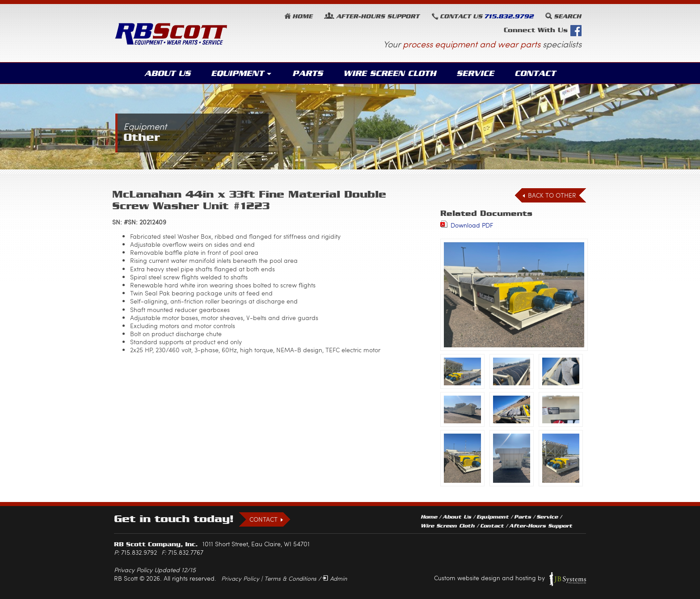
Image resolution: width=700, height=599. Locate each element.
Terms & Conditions (290, 578)
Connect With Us (543, 31)
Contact (532, 73)
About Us (171, 73)
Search (567, 16)
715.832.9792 (509, 16)
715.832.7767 (186, 553)
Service (473, 73)
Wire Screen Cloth (390, 73)
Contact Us (461, 16)
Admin (338, 578)
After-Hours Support (541, 526)
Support (378, 16)
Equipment (240, 73)
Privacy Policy (240, 578)
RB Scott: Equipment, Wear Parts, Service (171, 34)
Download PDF (472, 225)
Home (302, 16)
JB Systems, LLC (568, 579)
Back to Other (552, 196)
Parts (310, 73)
